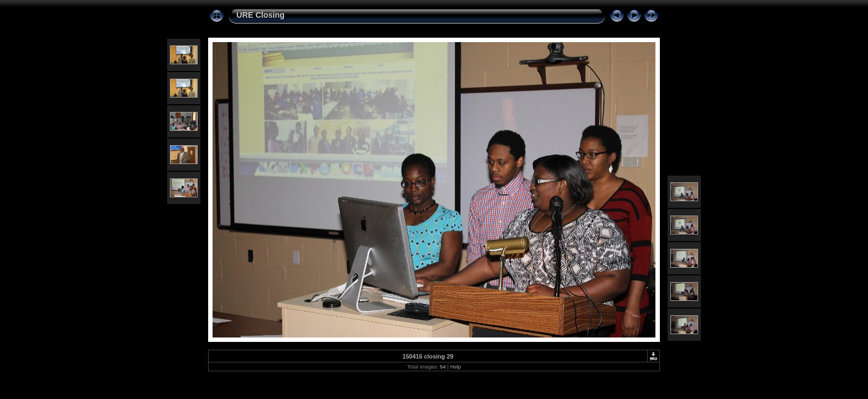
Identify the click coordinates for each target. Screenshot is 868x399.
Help (456, 367)
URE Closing (260, 15)
